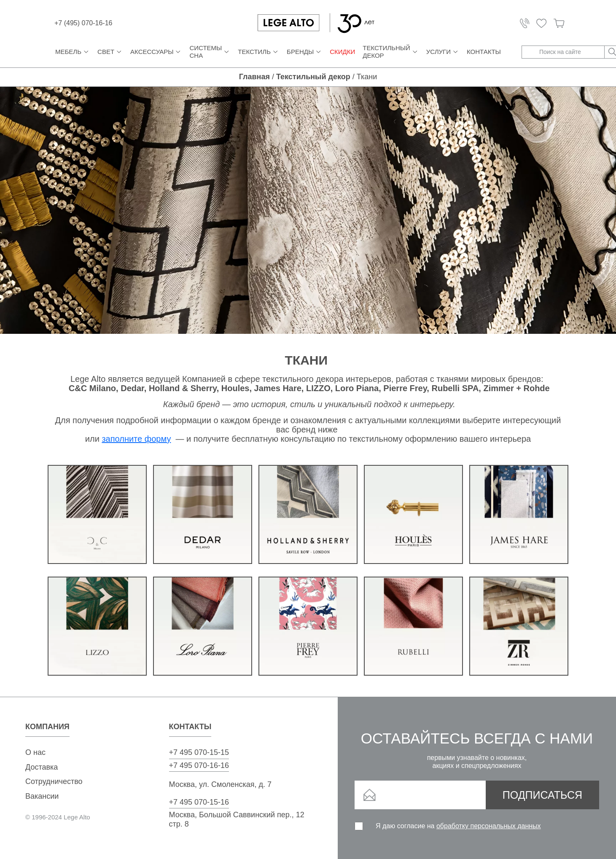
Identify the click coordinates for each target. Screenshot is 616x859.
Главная (254, 77)
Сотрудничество (54, 781)
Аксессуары (156, 52)
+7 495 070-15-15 (199, 752)
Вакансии (42, 796)
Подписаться (542, 795)
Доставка (42, 767)
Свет (110, 52)
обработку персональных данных (489, 826)
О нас (35, 752)
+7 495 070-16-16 (199, 765)
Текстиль (258, 52)
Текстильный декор (391, 52)
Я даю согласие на (458, 826)
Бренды (304, 52)
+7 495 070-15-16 (199, 802)
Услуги (443, 52)
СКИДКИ (342, 52)
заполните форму (136, 439)
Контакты (484, 52)
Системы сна (210, 52)
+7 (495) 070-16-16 (83, 23)
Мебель (73, 52)
